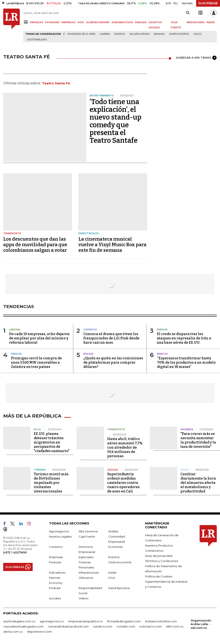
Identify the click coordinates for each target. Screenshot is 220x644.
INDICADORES (196, 22)
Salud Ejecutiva (119, 588)
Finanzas (55, 562)
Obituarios (86, 577)
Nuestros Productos (159, 545)
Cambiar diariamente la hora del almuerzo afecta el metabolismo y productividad (198, 482)
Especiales (86, 557)
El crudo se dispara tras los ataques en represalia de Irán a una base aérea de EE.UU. (184, 338)
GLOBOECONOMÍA (98, 22)
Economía (115, 546)
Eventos (114, 557)
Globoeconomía (120, 562)
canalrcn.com (103, 626)
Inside (112, 572)
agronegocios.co (52, 621)
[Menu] (27, 22)
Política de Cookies (159, 576)
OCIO (81, 22)
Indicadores (57, 572)
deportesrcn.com (39, 631)
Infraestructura (89, 572)
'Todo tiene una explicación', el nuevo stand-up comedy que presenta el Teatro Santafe (115, 121)
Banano (159, 34)
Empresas (56, 557)
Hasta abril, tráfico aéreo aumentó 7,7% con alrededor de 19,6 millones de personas (125, 447)
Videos (83, 598)
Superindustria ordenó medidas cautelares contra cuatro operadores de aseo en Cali (123, 482)
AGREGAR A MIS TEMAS (196, 58)
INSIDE (211, 22)
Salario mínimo (139, 34)
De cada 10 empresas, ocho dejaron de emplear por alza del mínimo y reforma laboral (39, 338)
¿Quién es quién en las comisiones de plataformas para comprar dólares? (113, 362)
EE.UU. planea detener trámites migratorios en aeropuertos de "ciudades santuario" (52, 442)
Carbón (105, 34)
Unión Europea (179, 34)
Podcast (55, 588)
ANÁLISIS (141, 22)
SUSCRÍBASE (208, 3)
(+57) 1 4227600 (15, 552)
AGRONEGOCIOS (122, 22)
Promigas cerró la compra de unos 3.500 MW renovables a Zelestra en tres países (36, 362)
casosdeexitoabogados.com (23, 626)
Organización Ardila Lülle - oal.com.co (201, 624)
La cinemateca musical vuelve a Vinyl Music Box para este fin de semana (112, 245)
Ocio (112, 577)
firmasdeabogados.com (124, 621)
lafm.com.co (175, 626)
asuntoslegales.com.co (19, 621)
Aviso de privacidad (159, 555)
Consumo (56, 546)
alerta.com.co (13, 631)
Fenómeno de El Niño (81, 34)
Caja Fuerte (87, 536)
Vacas (197, 34)
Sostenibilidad (37, 40)
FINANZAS (37, 22)
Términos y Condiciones (162, 560)
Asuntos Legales (60, 536)
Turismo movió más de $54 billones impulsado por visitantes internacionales (51, 482)
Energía (120, 34)
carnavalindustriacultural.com (68, 626)
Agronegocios (59, 531)
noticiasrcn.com (151, 626)
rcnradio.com (126, 626)
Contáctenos (154, 550)
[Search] (188, 13)
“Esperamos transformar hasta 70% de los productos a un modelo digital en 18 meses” (186, 362)
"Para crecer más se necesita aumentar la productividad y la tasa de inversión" (198, 440)
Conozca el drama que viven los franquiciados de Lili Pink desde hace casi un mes (111, 338)
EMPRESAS (68, 22)
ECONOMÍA (52, 22)
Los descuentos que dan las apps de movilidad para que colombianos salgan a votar (35, 245)
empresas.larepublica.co (85, 621)
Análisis (113, 531)
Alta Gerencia (88, 531)
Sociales (55, 598)
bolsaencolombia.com (161, 621)
